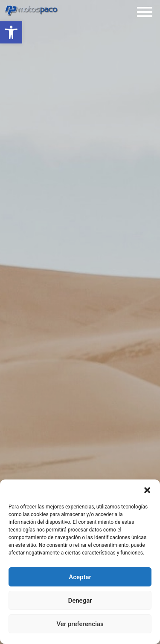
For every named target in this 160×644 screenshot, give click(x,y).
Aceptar (80, 577)
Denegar (80, 601)
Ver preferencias (80, 624)
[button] (11, 32)
